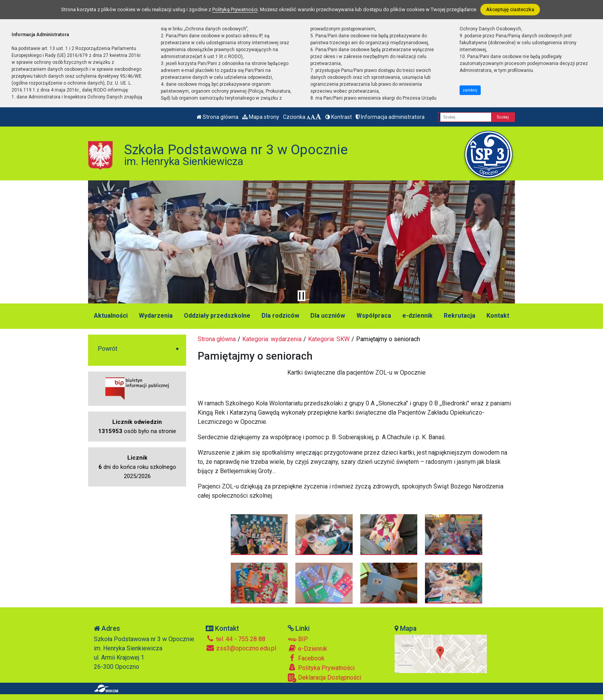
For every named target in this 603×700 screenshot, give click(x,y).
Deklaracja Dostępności (324, 678)
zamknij (470, 90)
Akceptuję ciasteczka (510, 9)
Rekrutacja (460, 316)
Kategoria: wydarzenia (272, 339)
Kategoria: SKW (329, 339)
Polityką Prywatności (235, 9)
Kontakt (498, 316)
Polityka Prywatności (321, 668)
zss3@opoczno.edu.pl (241, 648)
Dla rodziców (280, 316)
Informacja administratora (390, 117)
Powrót (107, 349)
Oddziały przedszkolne (217, 316)
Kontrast (339, 117)
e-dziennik (417, 316)
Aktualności (111, 316)
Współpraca (374, 316)
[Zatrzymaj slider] (301, 296)
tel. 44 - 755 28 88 (236, 639)
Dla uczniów (328, 316)
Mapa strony (261, 117)
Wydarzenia (156, 316)
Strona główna (217, 117)
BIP (298, 639)
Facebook (306, 658)
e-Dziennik (307, 648)
